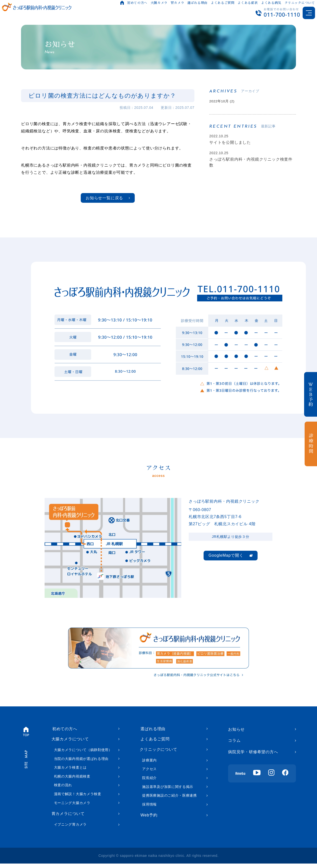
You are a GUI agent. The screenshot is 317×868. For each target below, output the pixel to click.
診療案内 (149, 765)
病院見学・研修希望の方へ (253, 754)
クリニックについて (299, 3)
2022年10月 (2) (224, 102)
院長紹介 (149, 782)
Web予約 (148, 820)
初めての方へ (137, 3)
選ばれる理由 (197, 3)
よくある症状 (247, 3)
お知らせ (236, 731)
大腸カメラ (158, 3)
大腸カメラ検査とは (70, 771)
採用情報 (149, 809)
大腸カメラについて (70, 742)
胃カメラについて (68, 818)
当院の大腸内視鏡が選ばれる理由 (81, 762)
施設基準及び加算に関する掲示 (168, 791)
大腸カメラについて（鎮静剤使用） (83, 753)
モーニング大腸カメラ (72, 806)
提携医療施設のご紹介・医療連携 (170, 800)
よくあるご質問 (222, 3)
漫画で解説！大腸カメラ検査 (78, 798)
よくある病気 (271, 3)
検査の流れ (63, 789)
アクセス (149, 774)
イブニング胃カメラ (70, 829)
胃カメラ (177, 3)
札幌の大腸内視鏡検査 (72, 780)
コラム (234, 742)
